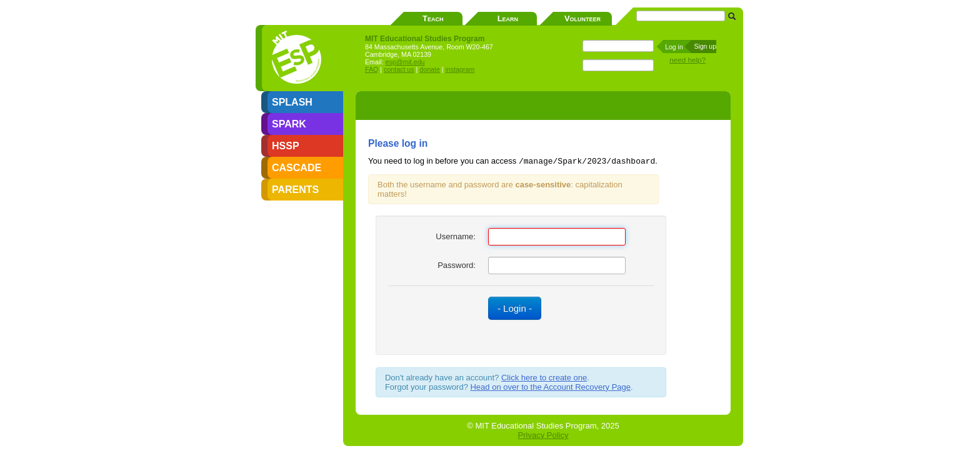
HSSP (286, 146)
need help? (687, 60)
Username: (456, 236)
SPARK (289, 124)
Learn (508, 18)
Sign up (705, 46)
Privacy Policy (543, 435)
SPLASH (292, 102)
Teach (433, 18)
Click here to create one (544, 378)
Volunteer (582, 18)
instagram (460, 69)
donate (430, 69)
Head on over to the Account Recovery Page (550, 387)
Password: (457, 265)
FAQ (372, 69)
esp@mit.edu (405, 62)
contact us (399, 69)
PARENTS (295, 190)
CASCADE (297, 168)
